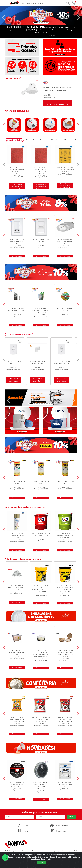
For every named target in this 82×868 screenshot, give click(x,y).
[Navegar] (4, 18)
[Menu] (7, 3)
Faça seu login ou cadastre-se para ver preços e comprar (57, 103)
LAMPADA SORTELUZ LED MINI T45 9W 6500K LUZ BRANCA (41, 310)
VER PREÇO (17, 256)
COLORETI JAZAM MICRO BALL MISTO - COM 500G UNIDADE (65, 719)
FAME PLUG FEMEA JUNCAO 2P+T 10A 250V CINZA (65, 241)
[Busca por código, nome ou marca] (43, 3)
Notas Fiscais (59, 831)
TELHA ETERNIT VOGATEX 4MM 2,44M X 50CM (17, 588)
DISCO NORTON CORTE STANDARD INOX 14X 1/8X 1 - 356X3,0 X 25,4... (17, 169)
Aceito (42, 863)
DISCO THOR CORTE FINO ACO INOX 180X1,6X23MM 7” (17, 784)
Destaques (44, 140)
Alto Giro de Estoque (72, 140)
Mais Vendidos (31, 140)
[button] (35, 23)
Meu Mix (23, 826)
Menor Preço (56, 140)
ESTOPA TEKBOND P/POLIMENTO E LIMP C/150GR (65, 784)
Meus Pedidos (59, 826)
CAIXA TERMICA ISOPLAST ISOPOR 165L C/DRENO (17, 652)
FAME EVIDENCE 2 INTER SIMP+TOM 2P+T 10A (17, 241)
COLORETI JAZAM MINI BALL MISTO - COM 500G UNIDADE (41, 719)
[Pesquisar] (68, 3)
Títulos (23, 831)
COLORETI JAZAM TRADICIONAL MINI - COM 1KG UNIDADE (17, 719)
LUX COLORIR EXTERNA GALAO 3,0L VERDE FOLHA (65, 535)
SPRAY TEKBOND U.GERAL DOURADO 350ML (17, 535)
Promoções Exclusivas (14, 140)
